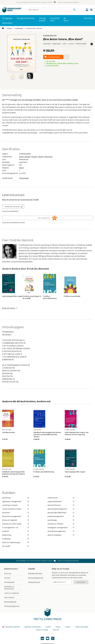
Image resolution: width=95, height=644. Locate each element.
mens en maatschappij (15, 542)
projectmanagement (61, 516)
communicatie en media (15, 509)
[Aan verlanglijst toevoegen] (67, 57)
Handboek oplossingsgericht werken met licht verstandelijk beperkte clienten (47, 435)
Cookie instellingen (82, 627)
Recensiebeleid (10, 602)
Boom (22, 168)
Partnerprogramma (12, 606)
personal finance (61, 505)
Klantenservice (11, 569)
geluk (21, 157)
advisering (15, 498)
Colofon (48, 627)
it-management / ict (15, 528)
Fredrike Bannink (50, 36)
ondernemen (61, 498)
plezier (41, 157)
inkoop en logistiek (15, 520)
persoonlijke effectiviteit (61, 513)
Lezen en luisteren (12, 593)
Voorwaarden (9, 582)
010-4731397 (88, 18)
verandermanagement (61, 531)
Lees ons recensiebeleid (10, 211)
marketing (15, 539)
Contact (7, 578)
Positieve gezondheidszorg (44, 472)
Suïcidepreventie (8, 432)
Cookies (68, 627)
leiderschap (15, 535)
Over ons (8, 574)
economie (15, 513)
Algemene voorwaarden (33, 627)
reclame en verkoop (61, 524)
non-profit (15, 546)
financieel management (15, 516)
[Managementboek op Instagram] (53, 638)
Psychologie (19, 28)
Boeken (9, 28)
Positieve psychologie (72, 296)
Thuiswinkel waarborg (11, 627)
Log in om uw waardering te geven (13, 222)
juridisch (15, 531)
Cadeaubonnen (34, 582)
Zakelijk (31, 569)
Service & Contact (42, 630)
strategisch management (61, 528)
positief (27, 157)
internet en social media (15, 524)
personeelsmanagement (61, 509)
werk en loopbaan (61, 535)
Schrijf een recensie (12, 207)
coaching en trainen (15, 505)
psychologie (61, 520)
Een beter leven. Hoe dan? (34, 28)
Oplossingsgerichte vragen (12, 296)
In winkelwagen (54, 57)
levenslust (48, 157)
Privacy (58, 627)
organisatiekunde (61, 501)
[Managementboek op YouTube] (48, 638)
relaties (34, 157)
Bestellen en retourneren (9, 588)
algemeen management (15, 501)
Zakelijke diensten (35, 574)
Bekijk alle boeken (9, 308)
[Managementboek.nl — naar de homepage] (12, 12)
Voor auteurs (9, 598)
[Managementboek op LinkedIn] (42, 638)
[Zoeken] (50, 10)
